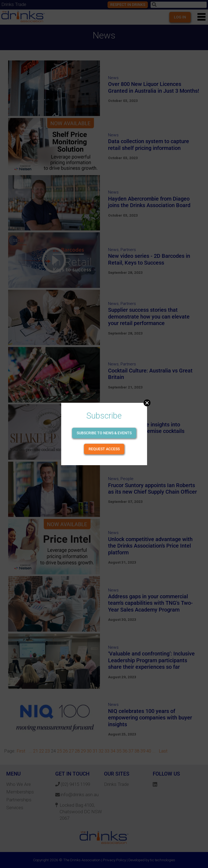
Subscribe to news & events (104, 433)
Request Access (104, 449)
